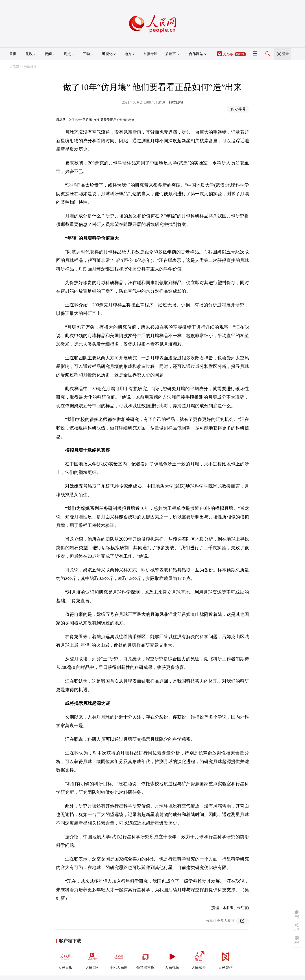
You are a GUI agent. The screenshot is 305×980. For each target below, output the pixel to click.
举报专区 (150, 54)
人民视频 (172, 959)
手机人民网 (119, 959)
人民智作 (225, 959)
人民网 (14, 67)
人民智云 (199, 959)
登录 (285, 54)
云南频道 (30, 67)
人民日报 (65, 959)
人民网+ (92, 959)
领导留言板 (145, 959)
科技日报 (176, 102)
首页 (13, 54)
